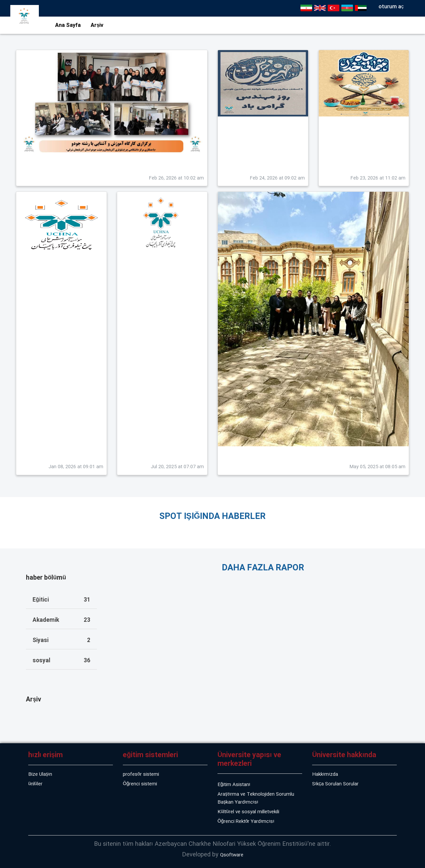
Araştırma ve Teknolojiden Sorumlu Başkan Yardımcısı (256, 798)
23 (87, 620)
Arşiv (97, 25)
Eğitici (41, 600)
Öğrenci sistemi (140, 784)
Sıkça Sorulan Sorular (335, 784)
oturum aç (391, 7)
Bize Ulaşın (40, 774)
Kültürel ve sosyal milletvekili (248, 812)
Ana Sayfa (68, 25)
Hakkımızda (325, 774)
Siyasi (41, 641)
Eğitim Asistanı (234, 785)
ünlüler (35, 784)
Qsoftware (232, 855)
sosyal (41, 661)
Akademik (46, 620)
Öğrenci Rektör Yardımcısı (246, 822)
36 (87, 661)
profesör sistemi (141, 774)
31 (87, 600)
